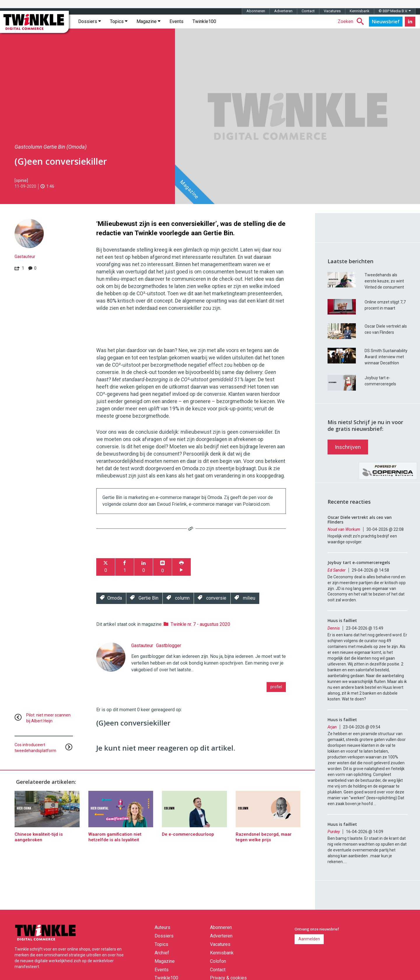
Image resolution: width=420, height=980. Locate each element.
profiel (276, 687)
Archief (162, 953)
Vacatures (332, 11)
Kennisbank (360, 11)
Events (176, 21)
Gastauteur (25, 257)
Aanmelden (309, 939)
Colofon (218, 961)
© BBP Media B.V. (395, 11)
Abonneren (256, 11)
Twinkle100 (204, 21)
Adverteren (283, 11)
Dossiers (90, 21)
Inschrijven (348, 447)
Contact (308, 11)
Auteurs (162, 927)
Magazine (148, 21)
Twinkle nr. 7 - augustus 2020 (200, 624)
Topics (119, 21)
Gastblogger (169, 646)
